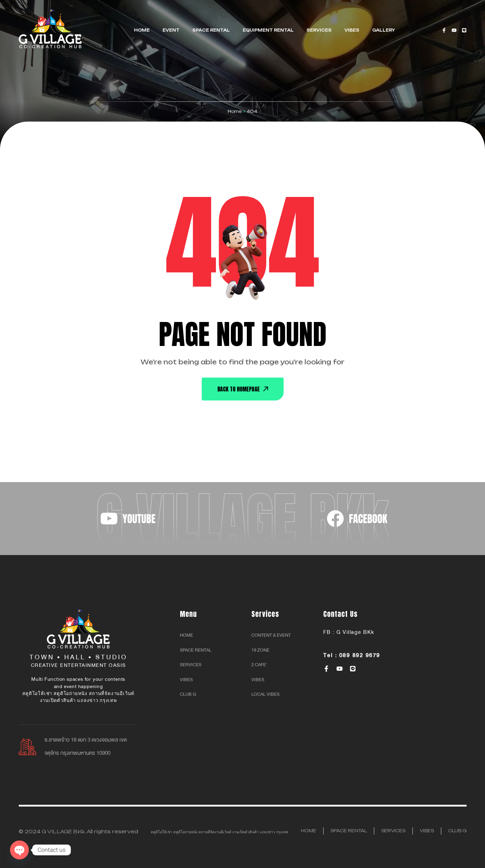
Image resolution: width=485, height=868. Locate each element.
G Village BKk (356, 632)
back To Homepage (243, 389)
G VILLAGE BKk (63, 831)
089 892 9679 (360, 655)
